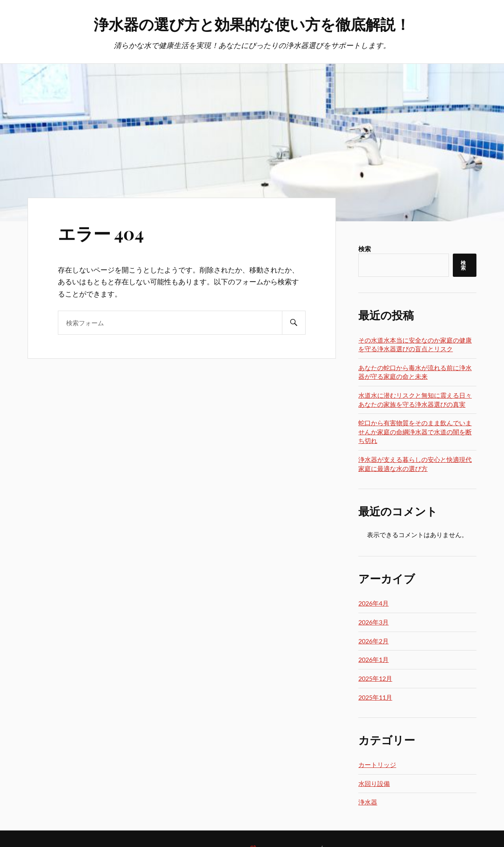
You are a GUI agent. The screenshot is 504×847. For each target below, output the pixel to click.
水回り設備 (374, 783)
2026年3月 (373, 622)
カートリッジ (377, 765)
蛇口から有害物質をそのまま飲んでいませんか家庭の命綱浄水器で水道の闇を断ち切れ (415, 432)
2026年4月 (373, 603)
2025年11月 (375, 697)
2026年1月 (373, 659)
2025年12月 (375, 678)
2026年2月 (373, 641)
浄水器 (368, 802)
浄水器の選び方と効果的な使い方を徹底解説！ (252, 24)
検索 (365, 249)
